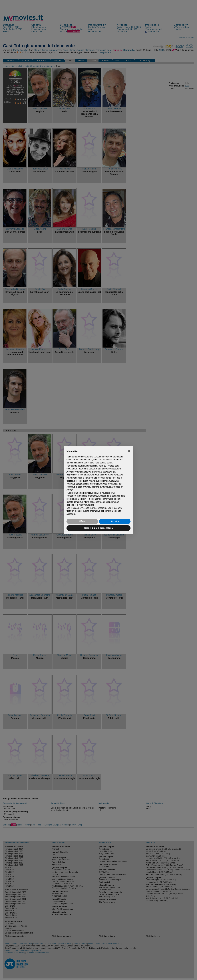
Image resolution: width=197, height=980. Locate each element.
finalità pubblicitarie (98, 481)
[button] (129, 451)
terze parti (114, 466)
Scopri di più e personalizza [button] (98, 528)
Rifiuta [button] (82, 521)
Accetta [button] (115, 521)
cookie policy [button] (106, 463)
